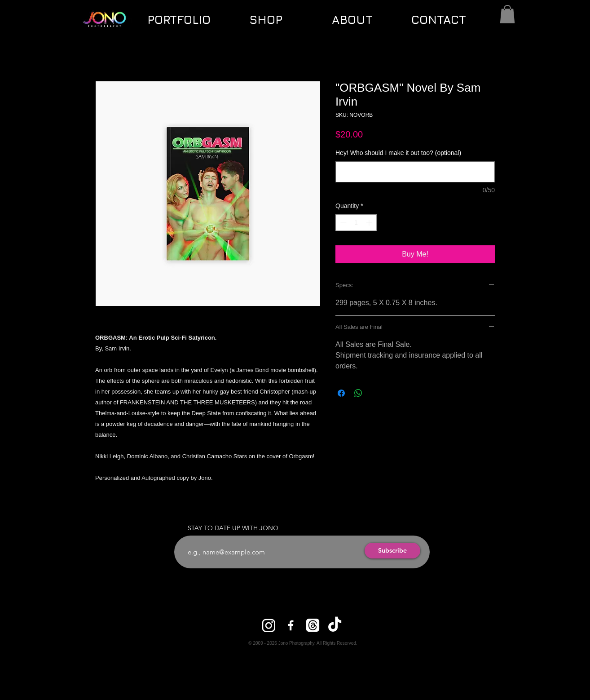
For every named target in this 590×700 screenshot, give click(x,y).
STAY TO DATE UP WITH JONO (233, 528)
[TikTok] (335, 625)
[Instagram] (269, 625)
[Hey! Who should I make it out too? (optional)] (415, 172)
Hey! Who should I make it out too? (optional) (398, 153)
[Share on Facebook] (341, 393)
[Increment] (370, 223)
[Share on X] (375, 393)
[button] (507, 14)
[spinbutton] (356, 223)
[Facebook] (291, 625)
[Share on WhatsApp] (358, 393)
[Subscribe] (392, 551)
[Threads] (313, 625)
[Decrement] (342, 223)
